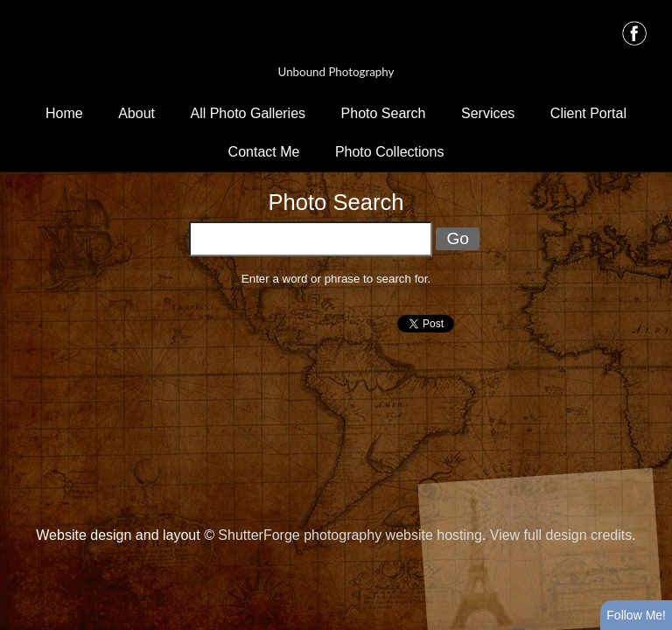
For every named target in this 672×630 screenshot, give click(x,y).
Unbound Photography (336, 72)
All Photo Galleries (248, 113)
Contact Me (264, 152)
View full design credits (561, 535)
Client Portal (588, 113)
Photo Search (384, 113)
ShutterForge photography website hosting (350, 535)
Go (458, 238)
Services (488, 113)
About (136, 113)
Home (64, 113)
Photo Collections (390, 152)
